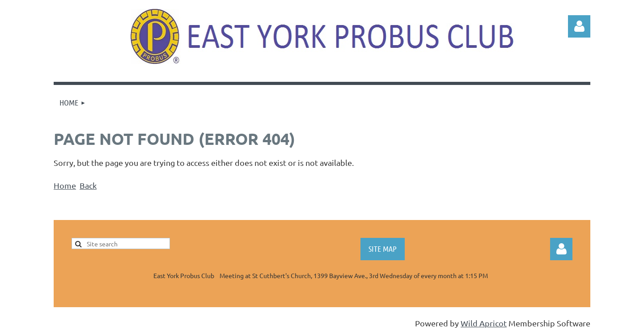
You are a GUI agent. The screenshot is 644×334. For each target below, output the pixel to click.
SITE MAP (383, 249)
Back (88, 185)
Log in (579, 26)
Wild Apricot (484, 323)
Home (65, 185)
